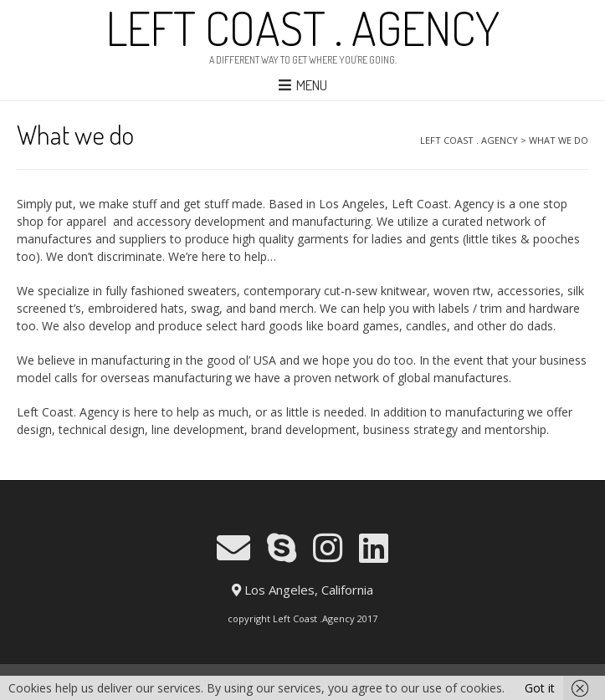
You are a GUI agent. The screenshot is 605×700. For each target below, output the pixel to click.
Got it (540, 688)
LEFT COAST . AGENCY (303, 28)
